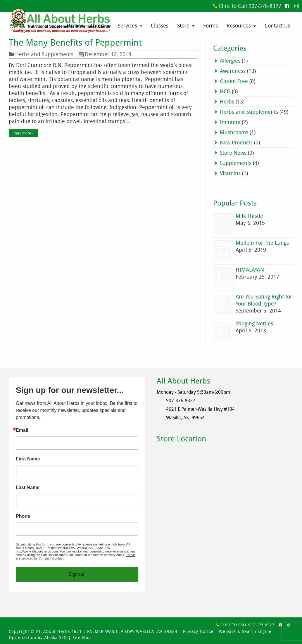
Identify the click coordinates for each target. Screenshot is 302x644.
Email (22, 430)
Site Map (82, 637)
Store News (233, 153)
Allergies (230, 61)
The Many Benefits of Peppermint (75, 42)
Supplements (236, 163)
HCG (225, 91)
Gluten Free (234, 81)
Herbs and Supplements (44, 54)
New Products (236, 142)
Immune (230, 122)
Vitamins (230, 173)
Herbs (227, 101)
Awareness (233, 71)
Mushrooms (234, 132)
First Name (28, 459)
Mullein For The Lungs (262, 243)
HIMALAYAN (250, 270)
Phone (23, 516)
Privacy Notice (198, 631)
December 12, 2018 (105, 54)
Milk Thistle (249, 216)
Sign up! (77, 574)
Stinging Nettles (254, 323)
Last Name (28, 488)
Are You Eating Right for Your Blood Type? (264, 300)
